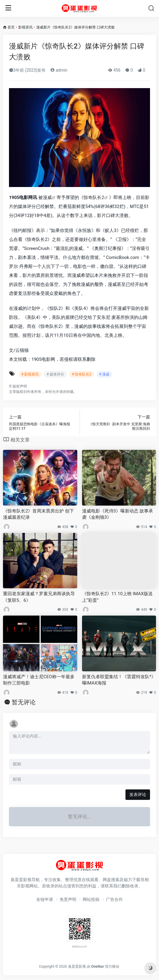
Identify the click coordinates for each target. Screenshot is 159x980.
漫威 (47, 197)
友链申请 (45, 899)
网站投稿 (91, 899)
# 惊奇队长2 (82, 374)
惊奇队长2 (94, 197)
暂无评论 (24, 702)
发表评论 (138, 794)
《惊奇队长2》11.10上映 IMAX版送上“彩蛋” (117, 597)
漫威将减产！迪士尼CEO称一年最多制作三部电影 (39, 680)
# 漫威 (104, 374)
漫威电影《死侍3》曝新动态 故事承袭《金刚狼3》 (118, 514)
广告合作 (114, 899)
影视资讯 (25, 27)
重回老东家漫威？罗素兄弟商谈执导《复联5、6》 (39, 597)
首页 (11, 27)
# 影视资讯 (30, 374)
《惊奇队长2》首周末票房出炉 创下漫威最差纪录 (38, 514)
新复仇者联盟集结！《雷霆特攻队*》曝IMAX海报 (119, 680)
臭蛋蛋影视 (77, 967)
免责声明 (68, 899)
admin (59, 70)
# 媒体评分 (55, 374)
